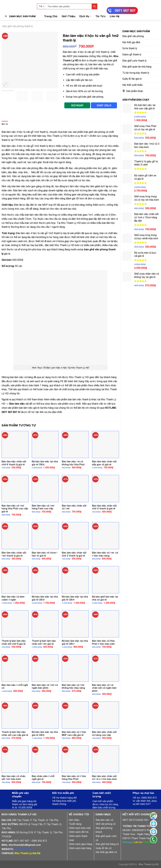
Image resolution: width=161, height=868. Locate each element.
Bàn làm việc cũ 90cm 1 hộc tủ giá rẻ (45, 554)
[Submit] (94, 6)
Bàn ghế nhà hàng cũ (107, 844)
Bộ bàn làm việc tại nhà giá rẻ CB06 (45, 463)
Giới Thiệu (68, 16)
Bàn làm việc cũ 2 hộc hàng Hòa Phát (74, 778)
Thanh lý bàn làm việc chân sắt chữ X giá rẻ (14, 642)
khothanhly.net (23, 849)
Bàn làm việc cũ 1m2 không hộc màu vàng (73, 686)
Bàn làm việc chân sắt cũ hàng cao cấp (104, 733)
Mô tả (5, 124)
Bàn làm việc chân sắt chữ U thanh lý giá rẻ (104, 507)
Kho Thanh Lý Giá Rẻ (27, 853)
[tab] (5, 124)
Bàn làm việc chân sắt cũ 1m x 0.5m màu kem (104, 778)
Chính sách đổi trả (79, 832)
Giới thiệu (74, 820)
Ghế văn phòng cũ (106, 824)
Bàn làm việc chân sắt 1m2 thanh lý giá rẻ (14, 554)
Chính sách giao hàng (80, 844)
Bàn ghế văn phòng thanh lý (18, 26)
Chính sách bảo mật (80, 828)
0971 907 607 (125, 10)
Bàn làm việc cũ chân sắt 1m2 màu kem (14, 778)
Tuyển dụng (75, 824)
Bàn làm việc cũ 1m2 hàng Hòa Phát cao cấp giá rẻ (15, 509)
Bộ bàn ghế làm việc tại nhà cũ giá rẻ (105, 598)
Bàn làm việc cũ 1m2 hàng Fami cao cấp (43, 507)
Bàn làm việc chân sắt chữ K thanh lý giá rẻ (14, 463)
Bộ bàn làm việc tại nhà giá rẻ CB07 (75, 642)
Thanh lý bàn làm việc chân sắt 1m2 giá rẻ (44, 642)
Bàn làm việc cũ (19, 404)
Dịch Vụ (85, 16)
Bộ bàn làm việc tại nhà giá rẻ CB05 (45, 733)
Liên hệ (138, 842)
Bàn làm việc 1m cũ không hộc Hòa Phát (73, 463)
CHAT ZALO (104, 105)
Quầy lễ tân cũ (104, 848)
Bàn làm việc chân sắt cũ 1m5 (74, 507)
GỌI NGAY (77, 105)
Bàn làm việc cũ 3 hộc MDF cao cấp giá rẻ (74, 733)
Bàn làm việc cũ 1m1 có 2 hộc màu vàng (105, 554)
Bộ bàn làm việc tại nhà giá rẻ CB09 (45, 598)
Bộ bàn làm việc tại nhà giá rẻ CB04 (75, 598)
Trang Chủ (51, 16)
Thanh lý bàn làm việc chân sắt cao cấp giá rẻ (15, 733)
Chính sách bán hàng (80, 848)
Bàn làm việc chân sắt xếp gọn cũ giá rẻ (104, 463)
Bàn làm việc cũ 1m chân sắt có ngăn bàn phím (104, 688)
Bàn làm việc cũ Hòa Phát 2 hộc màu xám (103, 642)
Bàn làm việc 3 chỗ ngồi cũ (15, 686)
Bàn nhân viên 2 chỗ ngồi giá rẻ (43, 778)
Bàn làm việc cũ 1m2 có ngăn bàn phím (45, 686)
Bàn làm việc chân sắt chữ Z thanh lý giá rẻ (74, 554)
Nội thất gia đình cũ (106, 852)
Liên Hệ (115, 16)
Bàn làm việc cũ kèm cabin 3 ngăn (13, 598)
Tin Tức (101, 16)
